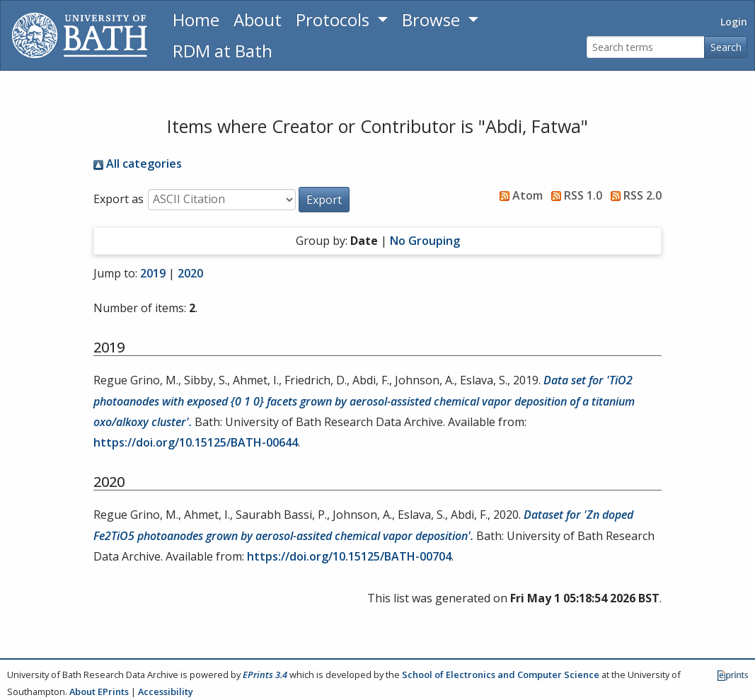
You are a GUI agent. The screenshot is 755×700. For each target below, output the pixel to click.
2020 (190, 273)
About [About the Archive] (258, 19)
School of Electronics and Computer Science (501, 675)
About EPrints (99, 692)
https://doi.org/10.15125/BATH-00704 (349, 556)
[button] (324, 200)
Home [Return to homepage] (196, 19)
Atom (518, 195)
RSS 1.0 (574, 195)
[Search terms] (646, 47)
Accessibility (166, 692)
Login (734, 22)
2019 (153, 273)
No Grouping (425, 241)
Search (726, 47)
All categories (138, 163)
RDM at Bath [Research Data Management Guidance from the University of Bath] (223, 51)
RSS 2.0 (633, 195)
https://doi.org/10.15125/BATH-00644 (196, 442)
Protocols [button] (335, 19)
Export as (119, 199)
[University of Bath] (80, 35)
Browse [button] (433, 19)
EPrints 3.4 (265, 675)
